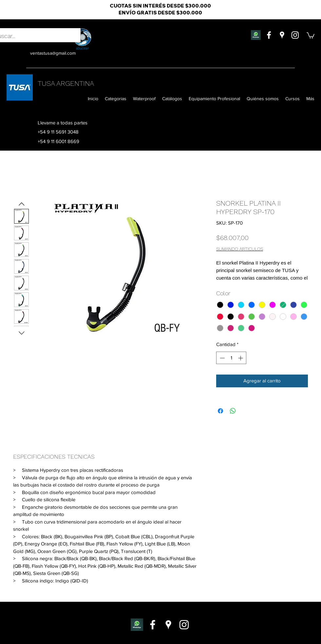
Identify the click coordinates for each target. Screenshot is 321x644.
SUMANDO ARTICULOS (240, 249)
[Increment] (241, 358)
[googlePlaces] (282, 35)
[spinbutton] (231, 358)
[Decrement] (222, 358)
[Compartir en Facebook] (220, 411)
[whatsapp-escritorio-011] (137, 625)
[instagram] (295, 35)
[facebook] (269, 35)
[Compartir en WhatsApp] (233, 411)
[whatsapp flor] (256, 35)
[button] (311, 35)
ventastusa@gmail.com (53, 53)
